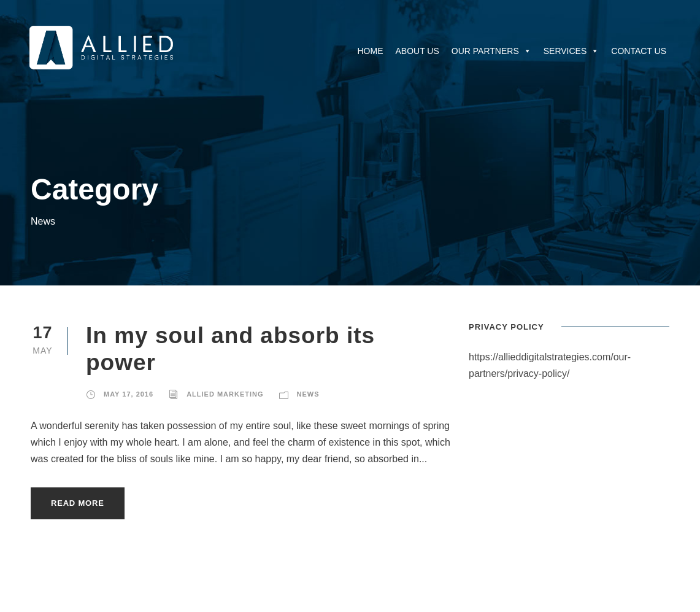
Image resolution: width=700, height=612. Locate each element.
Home (370, 51)
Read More (78, 503)
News (308, 394)
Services (571, 51)
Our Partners (491, 51)
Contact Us (639, 51)
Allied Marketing (225, 394)
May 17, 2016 (129, 394)
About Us (417, 51)
